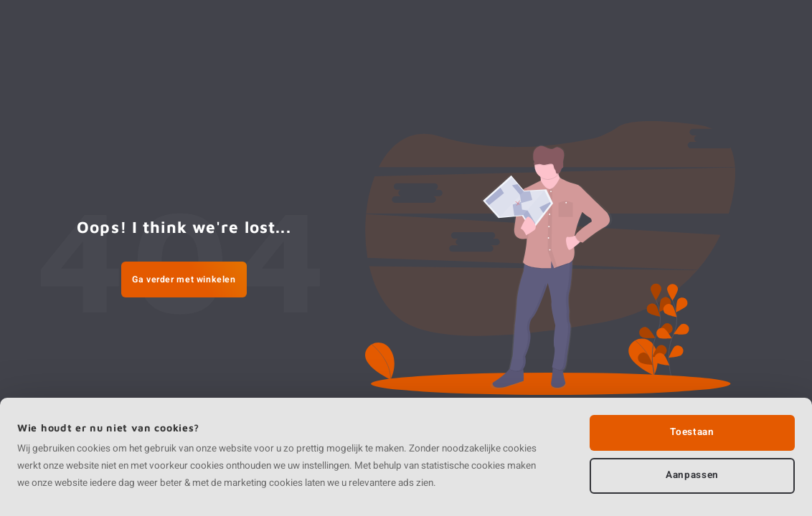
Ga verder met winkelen (184, 279)
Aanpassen (692, 475)
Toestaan (692, 432)
